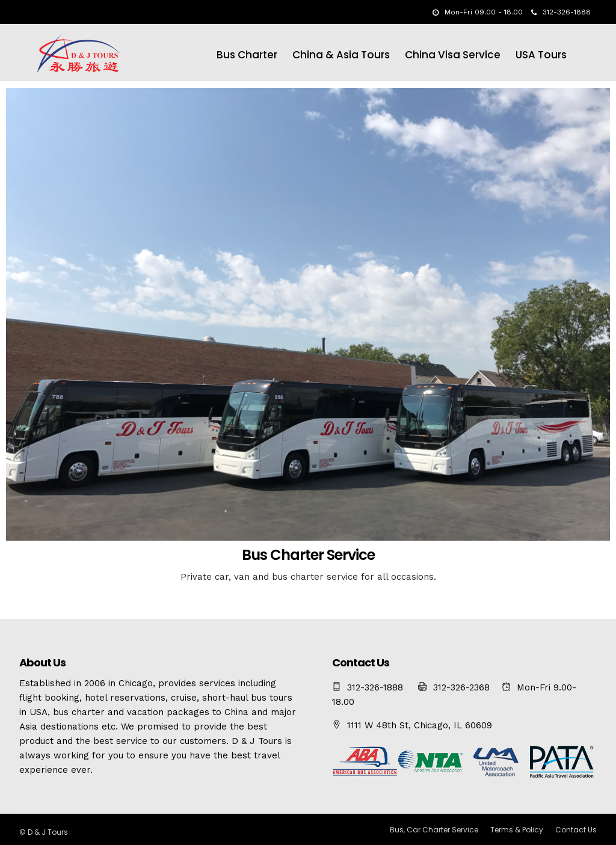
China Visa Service (453, 55)
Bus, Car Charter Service (434, 830)
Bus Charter (247, 55)
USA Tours (541, 55)
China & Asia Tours (341, 55)
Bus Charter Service (308, 555)
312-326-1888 (561, 12)
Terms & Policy (517, 830)
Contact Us (576, 830)
